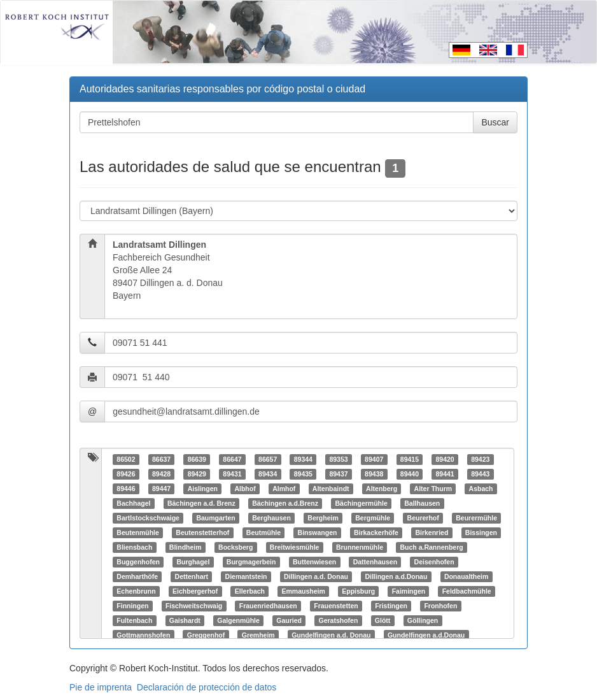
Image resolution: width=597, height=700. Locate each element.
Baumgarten (215, 518)
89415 (410, 459)
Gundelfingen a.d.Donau (426, 635)
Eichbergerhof (195, 591)
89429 (197, 474)
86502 (126, 459)
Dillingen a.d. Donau (316, 576)
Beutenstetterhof (202, 532)
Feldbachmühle (467, 591)
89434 (268, 474)
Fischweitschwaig (194, 606)
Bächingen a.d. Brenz (201, 503)
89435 (303, 474)
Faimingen (409, 591)
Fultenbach (134, 620)
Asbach (481, 489)
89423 (480, 459)
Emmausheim (303, 591)
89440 (410, 474)
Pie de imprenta (101, 687)
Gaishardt (185, 620)
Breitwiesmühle (295, 547)
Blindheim (186, 547)
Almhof (284, 489)
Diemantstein (246, 576)
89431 (232, 474)
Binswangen (318, 532)
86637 (161, 459)
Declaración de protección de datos (207, 687)
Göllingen (423, 620)
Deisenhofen (434, 562)
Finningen (132, 606)
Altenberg (382, 489)
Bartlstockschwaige (148, 518)
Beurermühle (476, 518)
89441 (445, 474)
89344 (303, 459)
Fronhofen (440, 606)
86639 (197, 459)
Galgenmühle (238, 620)
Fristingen (391, 606)
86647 (232, 459)
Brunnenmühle (360, 547)
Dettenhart (192, 576)
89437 (338, 474)
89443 (480, 474)
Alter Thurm (433, 489)
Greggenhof (206, 635)
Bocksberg (235, 547)
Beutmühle (263, 532)
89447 (161, 489)
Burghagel (193, 562)
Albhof (245, 489)
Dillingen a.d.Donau (396, 576)
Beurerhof (423, 518)
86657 (268, 459)
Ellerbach (250, 591)
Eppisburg (358, 591)
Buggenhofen (138, 562)
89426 (126, 474)
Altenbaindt (331, 489)
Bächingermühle (362, 503)
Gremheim (258, 635)
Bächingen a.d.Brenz (285, 503)
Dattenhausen (375, 562)
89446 (126, 489)
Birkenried (432, 532)
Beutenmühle (138, 532)
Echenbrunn (136, 591)
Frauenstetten (336, 606)
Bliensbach (134, 547)
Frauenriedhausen (268, 606)
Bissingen (481, 532)
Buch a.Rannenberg (432, 547)
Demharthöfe (137, 576)
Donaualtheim (466, 576)
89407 (374, 459)
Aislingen (203, 489)
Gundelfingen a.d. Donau (331, 635)
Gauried (289, 620)
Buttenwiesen (314, 562)
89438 (374, 474)
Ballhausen (422, 503)
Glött (383, 620)
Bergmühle (373, 518)
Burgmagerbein (251, 562)
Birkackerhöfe (376, 532)
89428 (161, 474)
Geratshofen (338, 620)
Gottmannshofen (143, 635)
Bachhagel (133, 503)
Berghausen (271, 518)
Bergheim (323, 518)
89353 (338, 459)
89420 (445, 459)
